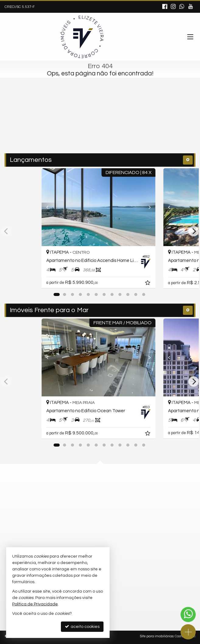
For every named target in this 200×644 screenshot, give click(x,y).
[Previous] (50, 207)
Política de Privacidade (35, 604)
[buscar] (139, 128)
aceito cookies (82, 627)
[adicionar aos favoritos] (151, 284)
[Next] (150, 207)
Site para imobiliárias (157, 636)
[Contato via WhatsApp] (188, 614)
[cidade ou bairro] (87, 128)
